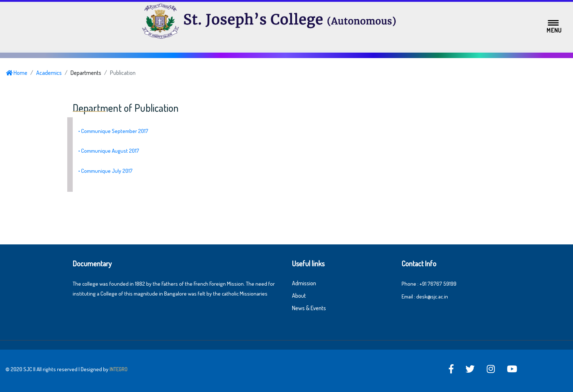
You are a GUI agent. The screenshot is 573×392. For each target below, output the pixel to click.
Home (17, 73)
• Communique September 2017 (113, 131)
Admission (304, 283)
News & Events (309, 308)
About (299, 296)
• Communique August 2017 (109, 151)
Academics (49, 73)
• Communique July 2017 (105, 171)
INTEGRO (119, 369)
